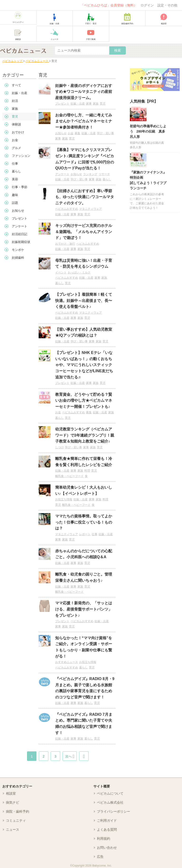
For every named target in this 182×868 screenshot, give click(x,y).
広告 (100, 857)
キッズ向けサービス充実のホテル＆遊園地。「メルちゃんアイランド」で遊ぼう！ (84, 232)
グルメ (16, 148)
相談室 (11, 793)
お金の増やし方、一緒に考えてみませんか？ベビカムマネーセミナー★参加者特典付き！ (84, 121)
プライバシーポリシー (114, 811)
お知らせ (61, 133)
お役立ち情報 (64, 499)
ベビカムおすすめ (67, 209)
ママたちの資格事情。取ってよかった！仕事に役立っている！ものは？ (84, 522)
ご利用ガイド (107, 820)
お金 (71, 133)
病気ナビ (13, 802)
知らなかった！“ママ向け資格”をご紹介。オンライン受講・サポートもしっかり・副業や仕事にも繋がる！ (84, 647)
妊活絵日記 (20, 234)
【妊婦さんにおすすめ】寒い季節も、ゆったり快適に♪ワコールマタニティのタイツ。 (85, 197)
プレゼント (62, 104)
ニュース (13, 830)
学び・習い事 (105, 133)
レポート (85, 534)
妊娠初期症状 (21, 242)
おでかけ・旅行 (65, 244)
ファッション (21, 156)
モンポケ (18, 250)
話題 (15, 203)
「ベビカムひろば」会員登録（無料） (109, 5)
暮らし (107, 179)
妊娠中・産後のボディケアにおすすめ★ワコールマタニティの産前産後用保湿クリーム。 (84, 92)
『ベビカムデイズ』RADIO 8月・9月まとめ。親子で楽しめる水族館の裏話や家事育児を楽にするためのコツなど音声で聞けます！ (85, 688)
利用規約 (104, 839)
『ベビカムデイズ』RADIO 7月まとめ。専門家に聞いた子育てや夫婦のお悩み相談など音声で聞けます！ (84, 724)
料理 (87, 471)
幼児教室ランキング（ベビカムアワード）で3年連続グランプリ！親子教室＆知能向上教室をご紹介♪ (85, 435)
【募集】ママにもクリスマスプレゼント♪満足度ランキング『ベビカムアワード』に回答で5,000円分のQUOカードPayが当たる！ (85, 159)
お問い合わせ (107, 848)
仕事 (95, 534)
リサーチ (104, 174)
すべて (16, 85)
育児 (103, 104)
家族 (96, 104)
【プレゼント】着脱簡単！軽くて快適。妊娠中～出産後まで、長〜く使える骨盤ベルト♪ (84, 300)
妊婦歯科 (18, 258)
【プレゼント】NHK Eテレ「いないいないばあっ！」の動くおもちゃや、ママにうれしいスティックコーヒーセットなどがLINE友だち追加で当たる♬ (84, 365)
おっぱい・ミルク (79, 272)
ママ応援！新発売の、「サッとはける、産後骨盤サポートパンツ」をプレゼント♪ (84, 609)
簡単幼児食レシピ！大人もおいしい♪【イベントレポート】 (84, 490)
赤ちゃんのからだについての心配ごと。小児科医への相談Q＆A (84, 554)
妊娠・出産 (78, 104)
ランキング (90, 174)
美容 (15, 179)
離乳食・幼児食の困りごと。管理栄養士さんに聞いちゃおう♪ (84, 577)
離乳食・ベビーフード (69, 476)
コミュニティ (16, 820)
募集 (77, 133)
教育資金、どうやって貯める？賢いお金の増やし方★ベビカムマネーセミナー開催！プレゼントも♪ (84, 401)
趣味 (15, 195)
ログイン (147, 5)
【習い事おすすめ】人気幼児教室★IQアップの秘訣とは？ (84, 332)
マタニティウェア (91, 209)
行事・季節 (20, 187)
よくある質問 (107, 830)
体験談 (16, 124)
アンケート (62, 174)
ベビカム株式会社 (110, 802)
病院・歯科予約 (18, 811)
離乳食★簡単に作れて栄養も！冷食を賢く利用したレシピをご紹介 (84, 462)
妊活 (15, 101)
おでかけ (18, 132)
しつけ (59, 447)
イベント (61, 272)
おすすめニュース (67, 662)
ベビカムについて (110, 793)
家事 (89, 104)
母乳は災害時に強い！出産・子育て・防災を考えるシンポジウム (84, 264)
